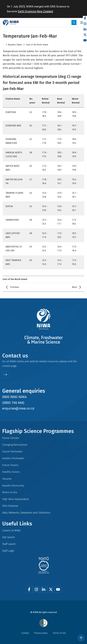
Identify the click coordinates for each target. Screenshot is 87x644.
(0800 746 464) (13, 403)
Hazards (7, 479)
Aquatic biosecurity (13, 485)
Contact (25, 633)
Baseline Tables (15, 45)
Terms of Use (59, 633)
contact (6, 366)
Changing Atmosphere (15, 445)
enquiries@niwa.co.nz (18, 408)
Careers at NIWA (11, 530)
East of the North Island (37, 45)
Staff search (9, 544)
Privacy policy (41, 633)
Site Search (9, 537)
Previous (15, 287)
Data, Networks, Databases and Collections (26, 513)
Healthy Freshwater (13, 458)
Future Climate (11, 438)
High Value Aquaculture (16, 499)
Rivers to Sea (10, 492)
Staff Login (8, 551)
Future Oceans (10, 465)
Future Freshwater (12, 451)
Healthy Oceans (11, 472)
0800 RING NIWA (14, 397)
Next (74, 287)
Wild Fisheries (10, 506)
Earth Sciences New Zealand (35, 11)
